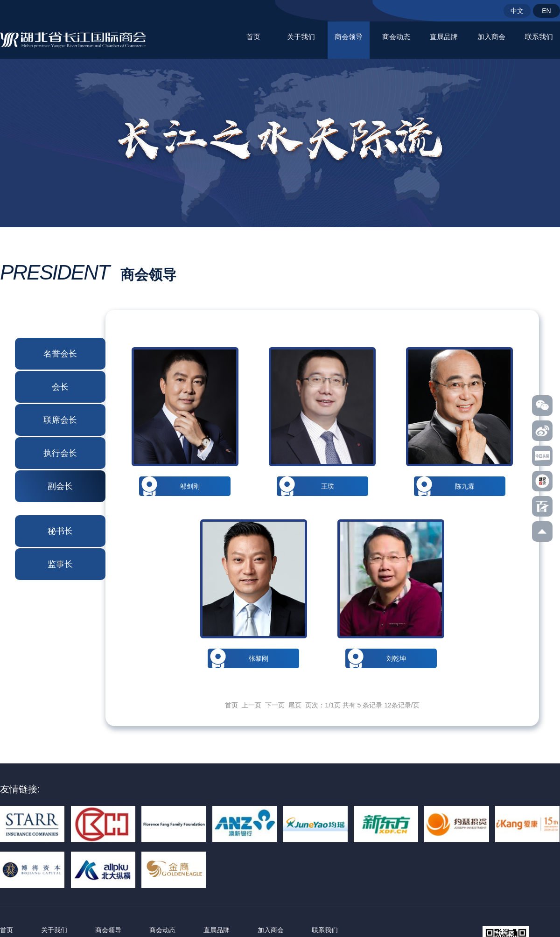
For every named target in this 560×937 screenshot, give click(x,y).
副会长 (60, 486)
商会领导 (349, 37)
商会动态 (396, 37)
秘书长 (60, 531)
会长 (60, 387)
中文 (517, 11)
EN (546, 11)
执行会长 (60, 453)
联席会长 (60, 420)
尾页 (295, 705)
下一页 (275, 705)
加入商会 (491, 37)
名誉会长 (60, 354)
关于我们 (301, 37)
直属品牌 (444, 37)
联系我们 (539, 37)
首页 (253, 37)
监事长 (60, 564)
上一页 (252, 705)
